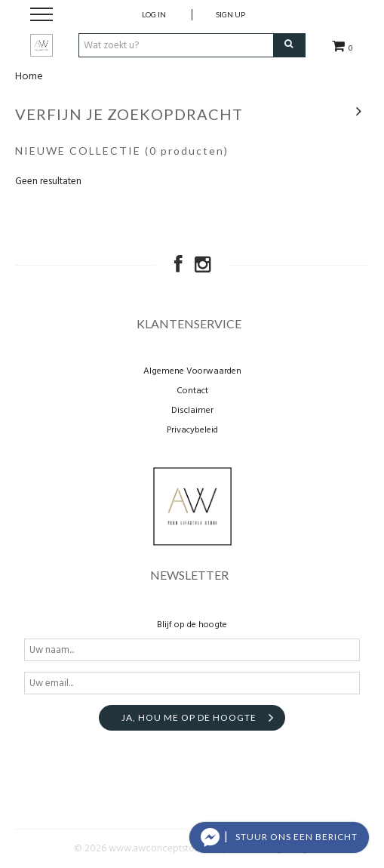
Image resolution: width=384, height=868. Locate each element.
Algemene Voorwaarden (192, 371)
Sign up (230, 14)
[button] (279, 837)
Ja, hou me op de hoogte (189, 717)
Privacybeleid (192, 430)
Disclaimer (192, 411)
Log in (154, 14)
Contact (192, 391)
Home (29, 77)
